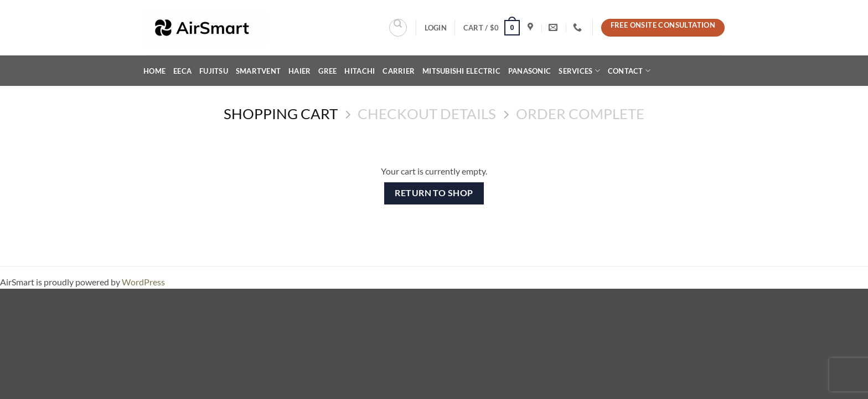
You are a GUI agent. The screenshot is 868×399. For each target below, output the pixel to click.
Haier (299, 71)
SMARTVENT (258, 71)
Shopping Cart (281, 114)
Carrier (399, 71)
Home (154, 71)
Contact (629, 71)
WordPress (143, 282)
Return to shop (434, 193)
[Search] (398, 28)
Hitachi (360, 71)
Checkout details (427, 114)
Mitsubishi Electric (461, 71)
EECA (182, 71)
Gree (327, 71)
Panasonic (529, 71)
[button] (436, 28)
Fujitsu (214, 71)
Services (579, 71)
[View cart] (492, 28)
